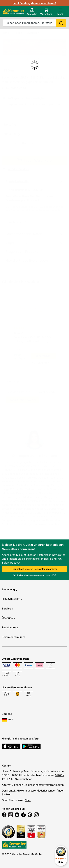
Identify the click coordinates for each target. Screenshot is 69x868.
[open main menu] (60, 11)
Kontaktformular (45, 785)
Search (61, 23)
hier (8, 794)
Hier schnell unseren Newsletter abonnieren (35, 569)
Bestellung (10, 590)
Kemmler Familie (13, 637)
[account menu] (32, 11)
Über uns (8, 618)
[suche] (34, 23)
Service (8, 608)
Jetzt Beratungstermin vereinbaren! (34, 3)
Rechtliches (10, 628)
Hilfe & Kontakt (12, 599)
